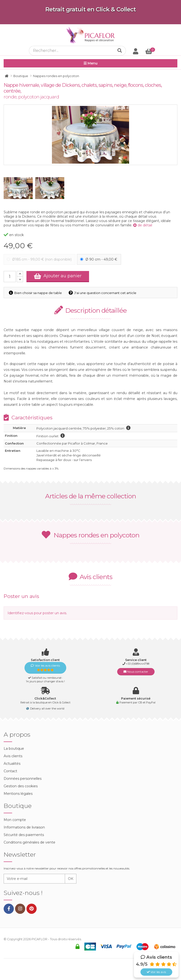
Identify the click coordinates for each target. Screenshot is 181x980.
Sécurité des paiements (24, 835)
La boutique (14, 749)
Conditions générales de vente (29, 842)
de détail (143, 225)
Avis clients (13, 756)
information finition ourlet (63, 436)
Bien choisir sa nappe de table (36, 293)
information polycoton (128, 428)
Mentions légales (18, 794)
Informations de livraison (24, 827)
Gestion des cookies (21, 786)
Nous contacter (136, 672)
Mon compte (15, 820)
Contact (10, 771)
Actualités (12, 764)
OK (71, 879)
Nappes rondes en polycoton (90, 535)
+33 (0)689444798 (138, 664)
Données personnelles (23, 779)
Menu (91, 63)
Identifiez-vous (20, 613)
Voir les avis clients (45, 668)
